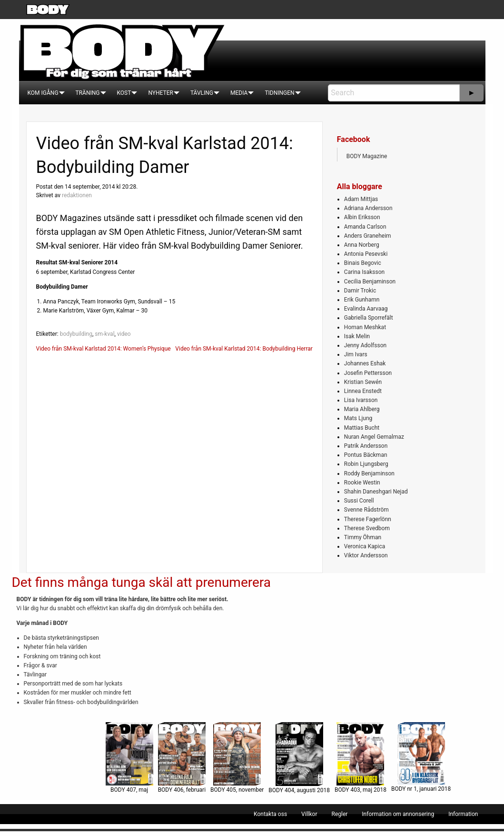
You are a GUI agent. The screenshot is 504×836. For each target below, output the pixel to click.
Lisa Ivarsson (361, 400)
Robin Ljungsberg (366, 464)
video (124, 334)
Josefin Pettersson (368, 373)
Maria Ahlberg (362, 409)
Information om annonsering (398, 814)
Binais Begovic (363, 263)
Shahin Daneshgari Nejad (376, 492)
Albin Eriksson (362, 217)
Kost (124, 93)
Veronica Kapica (365, 546)
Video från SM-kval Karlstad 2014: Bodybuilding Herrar (244, 349)
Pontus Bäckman (366, 455)
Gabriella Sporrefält (369, 318)
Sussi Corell (359, 501)
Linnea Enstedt (363, 391)
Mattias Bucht (362, 428)
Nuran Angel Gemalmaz (374, 437)
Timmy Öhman (363, 537)
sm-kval (104, 334)
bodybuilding (76, 334)
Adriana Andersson (368, 208)
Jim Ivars (356, 354)
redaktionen (77, 195)
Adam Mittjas (361, 199)
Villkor (309, 814)
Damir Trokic (360, 291)
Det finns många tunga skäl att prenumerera (141, 582)
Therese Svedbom (367, 528)
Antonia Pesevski (366, 254)
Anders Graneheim (368, 236)
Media (239, 93)
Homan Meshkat (365, 327)
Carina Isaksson (364, 272)
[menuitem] (43, 93)
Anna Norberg (362, 245)
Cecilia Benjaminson (370, 282)
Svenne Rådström (366, 510)
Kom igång (43, 93)
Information (463, 814)
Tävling (202, 93)
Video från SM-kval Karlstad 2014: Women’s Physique (104, 349)
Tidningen (279, 93)
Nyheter (160, 93)
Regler (339, 814)
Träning (88, 93)
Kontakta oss (270, 814)
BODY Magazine (367, 156)
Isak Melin (357, 336)
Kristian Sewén (363, 382)
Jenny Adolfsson (365, 345)
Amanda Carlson (365, 227)
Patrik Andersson (366, 446)
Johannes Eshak (365, 363)
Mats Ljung (358, 418)
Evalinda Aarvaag (366, 309)
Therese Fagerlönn (368, 519)
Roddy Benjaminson (369, 473)
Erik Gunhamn (362, 300)
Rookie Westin (362, 483)
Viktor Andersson (366, 555)
